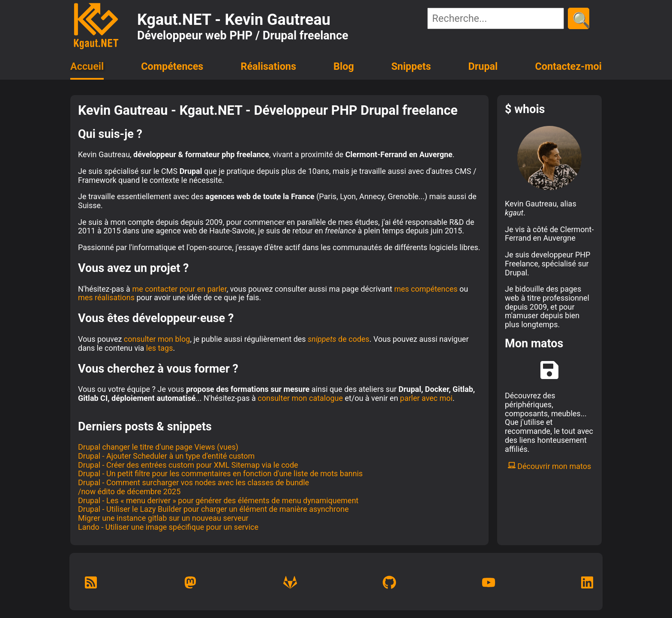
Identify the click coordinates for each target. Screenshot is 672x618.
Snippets (411, 66)
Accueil (87, 66)
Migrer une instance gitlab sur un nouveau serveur (163, 518)
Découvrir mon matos (550, 466)
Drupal (483, 66)
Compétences (172, 66)
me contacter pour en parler (179, 289)
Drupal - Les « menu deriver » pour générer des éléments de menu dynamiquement (218, 500)
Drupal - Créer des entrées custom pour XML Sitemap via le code (188, 465)
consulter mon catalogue (300, 398)
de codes (339, 339)
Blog (344, 66)
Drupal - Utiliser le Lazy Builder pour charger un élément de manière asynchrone (213, 509)
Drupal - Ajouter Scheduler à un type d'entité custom (166, 456)
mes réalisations (106, 297)
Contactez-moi (568, 66)
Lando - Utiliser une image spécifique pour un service (168, 527)
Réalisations (268, 66)
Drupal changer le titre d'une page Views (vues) (158, 447)
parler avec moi (426, 398)
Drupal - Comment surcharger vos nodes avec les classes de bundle (193, 482)
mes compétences (426, 289)
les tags (160, 348)
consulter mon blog (157, 339)
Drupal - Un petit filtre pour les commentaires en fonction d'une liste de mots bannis (220, 473)
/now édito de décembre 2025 (129, 491)
